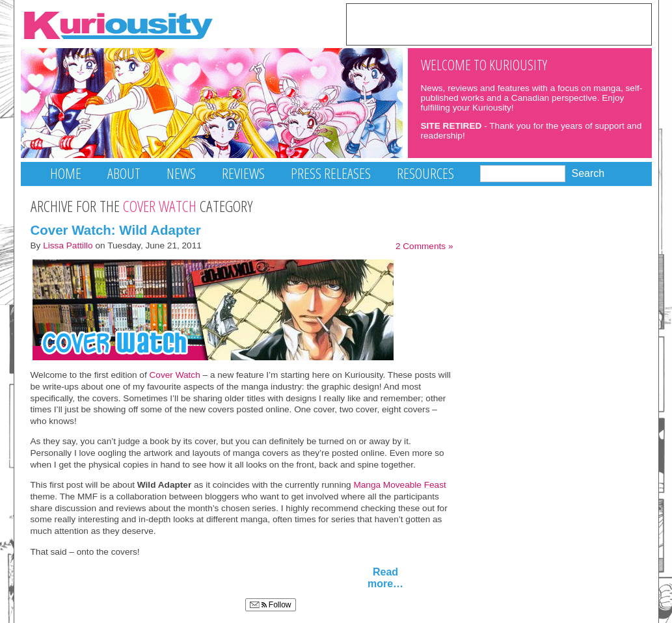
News (181, 173)
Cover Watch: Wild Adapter (116, 230)
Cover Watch (175, 375)
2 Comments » (424, 246)
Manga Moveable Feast (399, 485)
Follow (271, 605)
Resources (425, 173)
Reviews (243, 173)
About (124, 173)
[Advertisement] (499, 23)
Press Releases (331, 173)
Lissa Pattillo (68, 245)
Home (66, 173)
